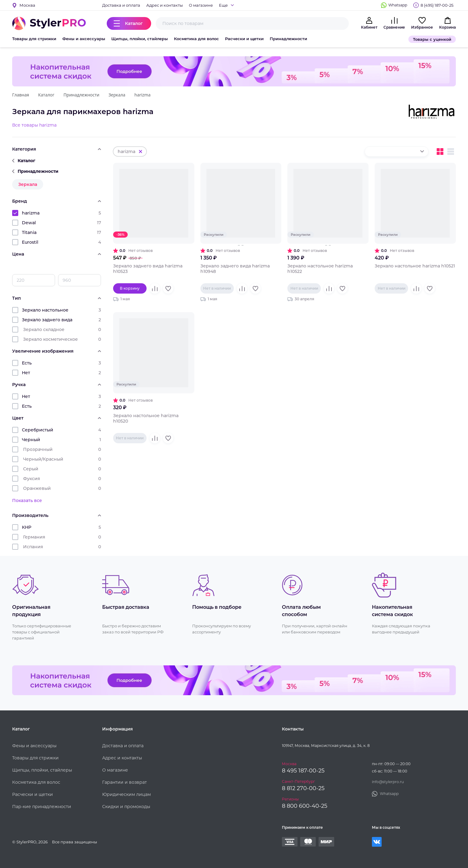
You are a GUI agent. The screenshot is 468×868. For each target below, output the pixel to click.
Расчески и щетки (244, 39)
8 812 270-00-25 (303, 788)
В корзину (130, 288)
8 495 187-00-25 (303, 771)
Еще (223, 5)
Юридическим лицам (127, 794)
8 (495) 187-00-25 (437, 5)
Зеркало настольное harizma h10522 (320, 269)
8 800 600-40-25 (305, 806)
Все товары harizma (34, 125)
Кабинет (369, 27)
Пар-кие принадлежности (42, 807)
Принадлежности (288, 39)
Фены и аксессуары (84, 39)
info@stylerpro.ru (388, 782)
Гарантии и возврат (125, 782)
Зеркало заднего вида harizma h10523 (148, 269)
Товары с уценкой (432, 39)
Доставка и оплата (121, 5)
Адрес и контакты (165, 5)
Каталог (134, 23)
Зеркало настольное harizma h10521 (415, 266)
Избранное (422, 27)
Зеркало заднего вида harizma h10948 (235, 269)
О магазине (201, 5)
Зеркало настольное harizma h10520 (146, 418)
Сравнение (394, 27)
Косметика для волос (196, 39)
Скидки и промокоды (126, 807)
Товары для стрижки (34, 39)
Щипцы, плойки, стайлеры (140, 39)
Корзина (447, 27)
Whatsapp (398, 5)
